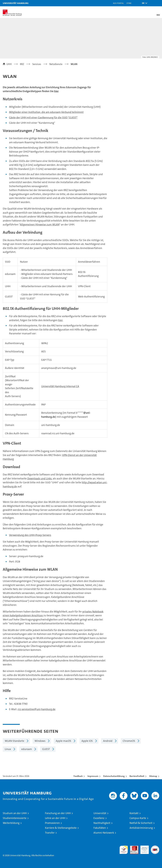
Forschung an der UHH (58, 813)
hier (56, 91)
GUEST (46, 749)
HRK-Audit (143, 848)
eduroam (27, 749)
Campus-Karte (138, 818)
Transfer (50, 833)
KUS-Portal (118, 3)
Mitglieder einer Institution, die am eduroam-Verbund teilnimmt (46, 112)
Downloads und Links (39, 479)
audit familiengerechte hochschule (124, 850)
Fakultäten (100, 828)
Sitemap (153, 776)
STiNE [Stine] (129, 3)
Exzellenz (99, 818)
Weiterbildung (11, 823)
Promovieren (52, 823)
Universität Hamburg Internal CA (60, 386)
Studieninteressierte (15, 818)
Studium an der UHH (15, 813)
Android (108, 741)
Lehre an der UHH (55, 818)
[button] (144, 3)
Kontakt (134, 813)
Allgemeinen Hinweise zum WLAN (40, 225)
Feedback (78, 776)
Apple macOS (63, 741)
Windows (40, 741)
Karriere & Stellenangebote (61, 828)
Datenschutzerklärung (114, 776)
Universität (100, 813)
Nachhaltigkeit (102, 823)
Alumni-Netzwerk (104, 833)
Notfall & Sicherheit (141, 823)
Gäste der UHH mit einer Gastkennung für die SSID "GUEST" (43, 118)
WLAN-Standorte (14, 741)
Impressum (93, 776)
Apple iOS (87, 741)
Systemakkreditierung (155, 847)
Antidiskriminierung (141, 828)
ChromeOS (129, 741)
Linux (8, 749)
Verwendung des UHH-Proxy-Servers (30, 535)
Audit (133, 847)
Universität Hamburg (16, 3)
